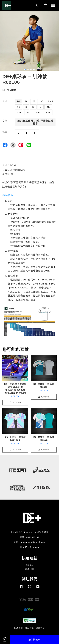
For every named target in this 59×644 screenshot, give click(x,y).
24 (18, 101)
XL (48, 107)
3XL (29, 113)
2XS (51, 101)
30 (42, 101)
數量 (5, 132)
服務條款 (19, 628)
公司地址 (30, 565)
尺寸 (5, 101)
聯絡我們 (30, 569)
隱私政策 (30, 628)
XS (19, 107)
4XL (39, 113)
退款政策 (40, 628)
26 (26, 101)
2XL (19, 113)
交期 (5, 121)
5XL (48, 113)
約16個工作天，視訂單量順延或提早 (35, 122)
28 (34, 101)
